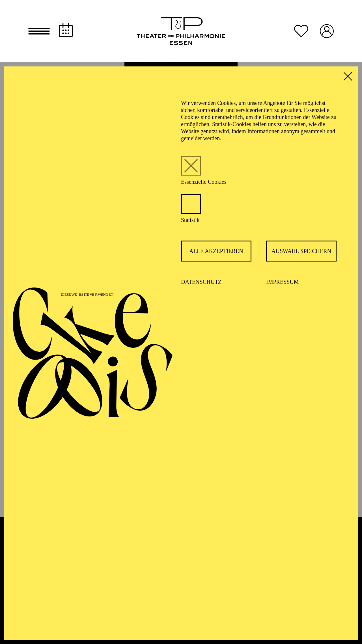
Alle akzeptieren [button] (216, 251)
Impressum (283, 282)
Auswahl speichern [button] (301, 251)
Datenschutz (201, 282)
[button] (39, 31)
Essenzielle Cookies (204, 182)
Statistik (190, 220)
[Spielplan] (66, 30)
